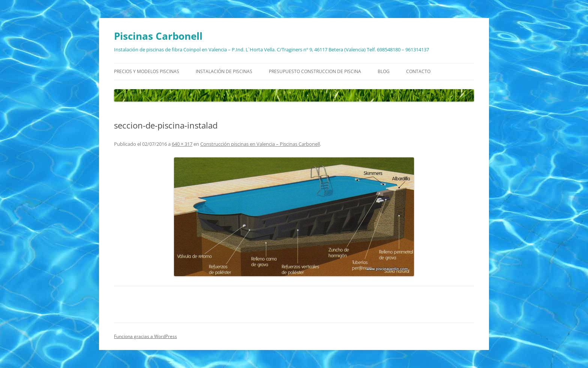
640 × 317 (182, 144)
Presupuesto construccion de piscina (315, 71)
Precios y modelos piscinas (147, 71)
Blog (384, 71)
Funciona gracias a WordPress (145, 336)
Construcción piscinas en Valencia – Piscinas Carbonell (260, 144)
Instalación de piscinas (224, 71)
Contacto (418, 71)
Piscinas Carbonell (158, 36)
